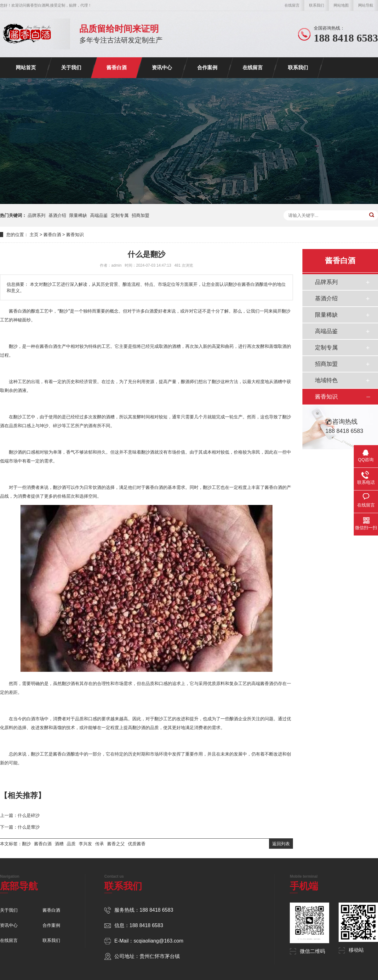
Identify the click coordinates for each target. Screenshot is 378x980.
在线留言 (292, 5)
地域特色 (326, 380)
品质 (71, 844)
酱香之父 (116, 844)
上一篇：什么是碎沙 (20, 815)
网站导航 (366, 5)
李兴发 (85, 844)
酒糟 (59, 844)
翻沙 (26, 844)
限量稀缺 (78, 215)
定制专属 (120, 215)
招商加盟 (140, 215)
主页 (34, 235)
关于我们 (71, 68)
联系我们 (317, 5)
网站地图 (341, 5)
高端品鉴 (99, 215)
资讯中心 (162, 68)
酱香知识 (75, 235)
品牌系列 (37, 215)
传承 (100, 844)
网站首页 (26, 68)
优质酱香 (137, 844)
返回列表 (281, 844)
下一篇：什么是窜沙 (20, 827)
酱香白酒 (117, 68)
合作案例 (207, 68)
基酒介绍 (57, 215)
